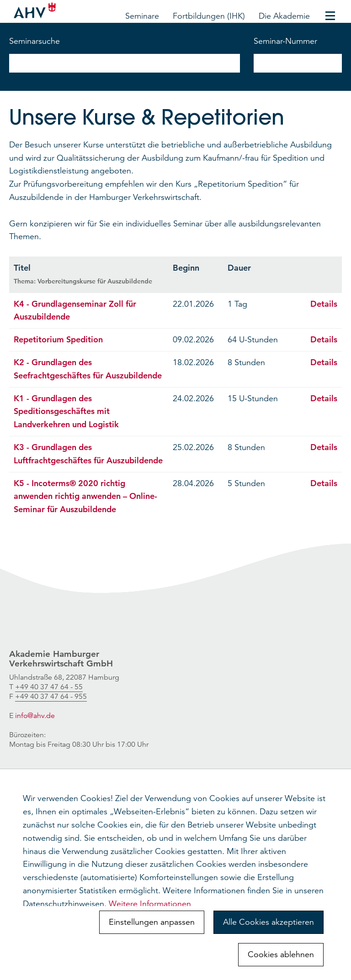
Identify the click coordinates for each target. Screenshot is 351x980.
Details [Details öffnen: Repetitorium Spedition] (324, 339)
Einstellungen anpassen (152, 922)
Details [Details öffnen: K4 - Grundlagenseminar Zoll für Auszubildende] (324, 304)
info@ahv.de (35, 716)
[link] (49, 687)
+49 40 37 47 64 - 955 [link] (51, 697)
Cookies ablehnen (281, 954)
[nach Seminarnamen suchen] (125, 63)
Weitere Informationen (150, 904)
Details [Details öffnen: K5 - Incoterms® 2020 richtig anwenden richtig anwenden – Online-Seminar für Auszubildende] (324, 483)
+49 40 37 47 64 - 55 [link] (49, 687)
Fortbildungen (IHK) (209, 16)
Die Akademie (284, 16)
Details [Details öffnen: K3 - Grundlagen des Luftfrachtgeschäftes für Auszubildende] (324, 447)
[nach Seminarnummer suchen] (298, 63)
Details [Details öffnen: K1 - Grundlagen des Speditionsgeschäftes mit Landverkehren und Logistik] (324, 398)
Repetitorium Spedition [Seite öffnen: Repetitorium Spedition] (58, 339)
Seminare (142, 16)
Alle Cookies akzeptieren (269, 922)
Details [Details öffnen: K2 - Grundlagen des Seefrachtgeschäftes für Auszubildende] (324, 362)
